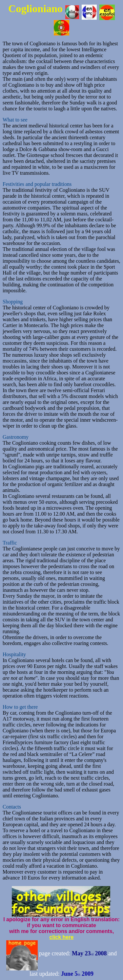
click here (62, 937)
